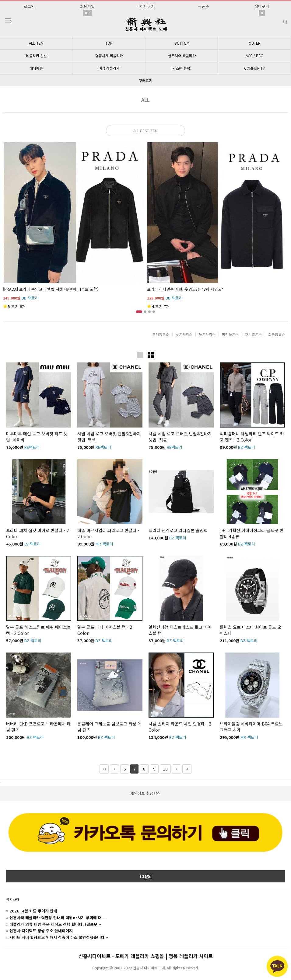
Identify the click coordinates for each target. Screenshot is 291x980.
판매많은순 (161, 334)
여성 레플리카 (109, 68)
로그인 (29, 6)
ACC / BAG (254, 55)
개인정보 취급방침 (145, 793)
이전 (114, 769)
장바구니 (262, 6)
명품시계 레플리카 (109, 55)
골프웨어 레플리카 (182, 55)
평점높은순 (230, 334)
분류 (8, 21)
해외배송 (36, 68)
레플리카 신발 (36, 55)
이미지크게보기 (140, 355)
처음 (104, 769)
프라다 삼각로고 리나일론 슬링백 (178, 530)
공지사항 (13, 899)
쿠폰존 (204, 6)
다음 (177, 769)
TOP (109, 43)
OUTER (255, 43)
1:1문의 (145, 876)
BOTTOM (182, 43)
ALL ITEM (36, 43)
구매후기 (145, 80)
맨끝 (187, 769)
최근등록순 (277, 334)
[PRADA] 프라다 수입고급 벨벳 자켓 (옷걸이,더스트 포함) (51, 289)
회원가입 (87, 6)
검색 (280, 20)
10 (164, 768)
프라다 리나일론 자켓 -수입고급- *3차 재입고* (185, 289)
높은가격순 (207, 334)
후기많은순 (253, 334)
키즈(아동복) (182, 68)
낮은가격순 (184, 334)
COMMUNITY (254, 68)
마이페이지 (145, 6)
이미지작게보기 (151, 355)
